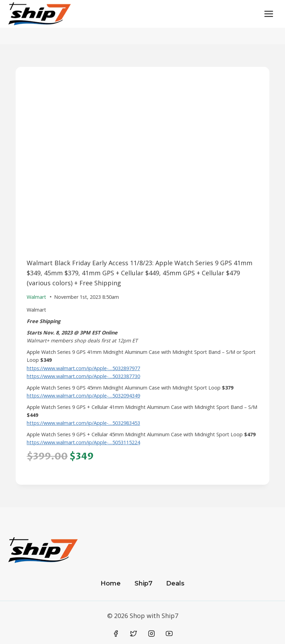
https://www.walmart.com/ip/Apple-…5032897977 (83, 368)
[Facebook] (116, 634)
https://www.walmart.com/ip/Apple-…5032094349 (83, 396)
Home (111, 583)
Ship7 (144, 583)
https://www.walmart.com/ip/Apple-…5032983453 (83, 423)
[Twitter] (133, 634)
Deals (175, 583)
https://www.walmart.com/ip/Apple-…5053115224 (83, 442)
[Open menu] (269, 14)
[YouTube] (169, 634)
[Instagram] (152, 634)
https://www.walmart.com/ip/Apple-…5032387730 (83, 376)
